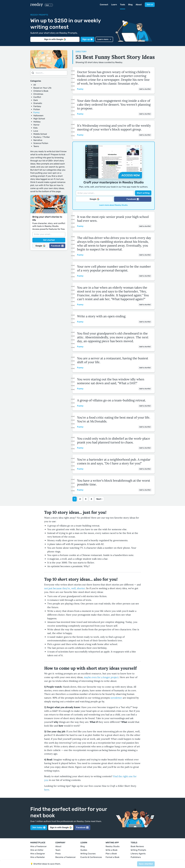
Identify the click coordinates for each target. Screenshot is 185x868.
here (47, 790)
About (139, 5)
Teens (36, 146)
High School (39, 119)
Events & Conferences (91, 857)
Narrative (38, 140)
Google (40, 246)
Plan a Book (111, 854)
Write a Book (112, 850)
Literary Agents (138, 854)
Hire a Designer (38, 854)
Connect (104, 5)
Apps (49, 5)
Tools (123, 5)
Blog (130, 5)
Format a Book (112, 857)
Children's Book (41, 91)
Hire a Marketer (38, 857)
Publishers (136, 857)
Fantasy (37, 106)
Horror (36, 125)
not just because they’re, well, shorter (65, 588)
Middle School (40, 134)
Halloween (38, 116)
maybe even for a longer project (101, 677)
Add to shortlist (145, 89)
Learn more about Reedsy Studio (113, 205)
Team (58, 850)
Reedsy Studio (113, 846)
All (35, 85)
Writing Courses (88, 854)
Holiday (37, 122)
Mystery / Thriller (42, 137)
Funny (36, 112)
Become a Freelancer (66, 857)
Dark (36, 100)
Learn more (104, 39)
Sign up (87, 39)
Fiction (37, 109)
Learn (114, 5)
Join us (150, 5)
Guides (84, 850)
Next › (99, 499)
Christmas (38, 94)
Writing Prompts (138, 850)
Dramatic (38, 103)
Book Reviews (137, 846)
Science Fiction (41, 143)
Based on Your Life (42, 88)
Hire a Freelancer (38, 846)
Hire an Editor (37, 850)
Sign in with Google (55, 39)
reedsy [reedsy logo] (37, 5)
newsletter (116, 698)
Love (36, 131)
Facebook (57, 246)
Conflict (37, 97)
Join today (39, 827)
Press (58, 854)
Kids (35, 128)
